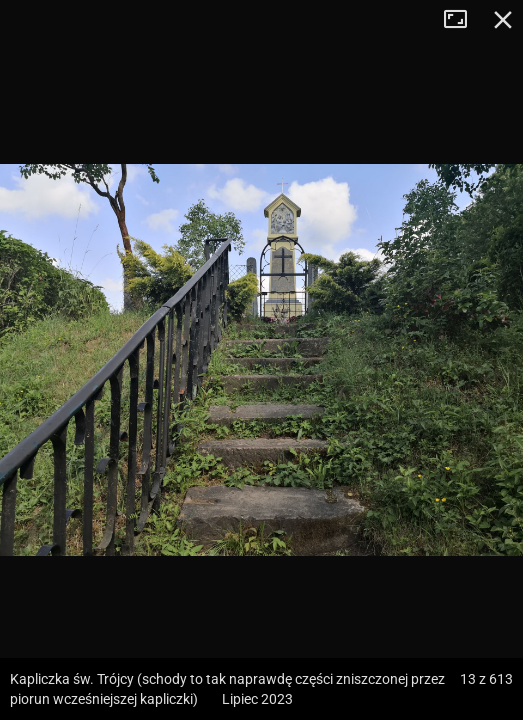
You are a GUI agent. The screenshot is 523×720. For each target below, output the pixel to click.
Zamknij (503, 20)
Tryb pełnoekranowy (463, 20)
